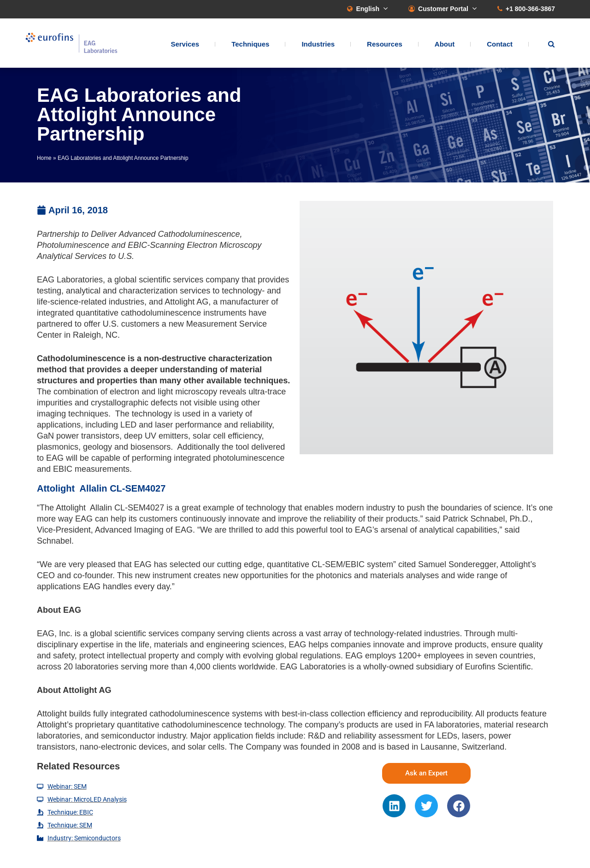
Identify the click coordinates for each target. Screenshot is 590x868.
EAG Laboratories (71, 43)
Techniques (250, 44)
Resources (385, 44)
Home (44, 158)
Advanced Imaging (129, 530)
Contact (500, 44)
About (445, 44)
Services (185, 44)
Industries (318, 44)
